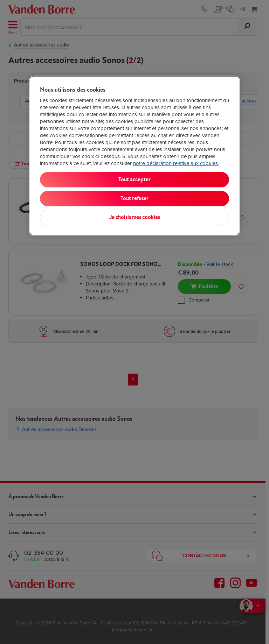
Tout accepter (134, 180)
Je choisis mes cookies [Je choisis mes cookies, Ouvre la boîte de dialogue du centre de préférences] (135, 217)
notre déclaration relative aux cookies (175, 163)
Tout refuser (134, 199)
